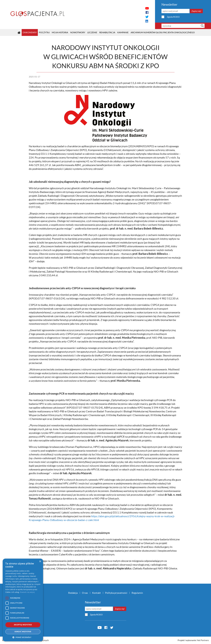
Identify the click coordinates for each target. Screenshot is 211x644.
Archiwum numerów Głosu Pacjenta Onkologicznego (163, 32)
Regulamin (137, 593)
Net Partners (203, 640)
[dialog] (23, 600)
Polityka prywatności (116, 593)
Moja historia (60, 32)
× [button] (40, 562)
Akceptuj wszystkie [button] (23, 625)
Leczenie (92, 32)
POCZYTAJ (44, 32)
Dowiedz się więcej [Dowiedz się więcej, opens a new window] (27, 592)
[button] (23, 637)
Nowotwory (78, 32)
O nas (85, 593)
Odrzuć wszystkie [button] (23, 632)
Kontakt (96, 593)
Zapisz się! (196, 11)
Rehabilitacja (107, 32)
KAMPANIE (123, 32)
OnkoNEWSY (30, 32)
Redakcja (73, 593)
